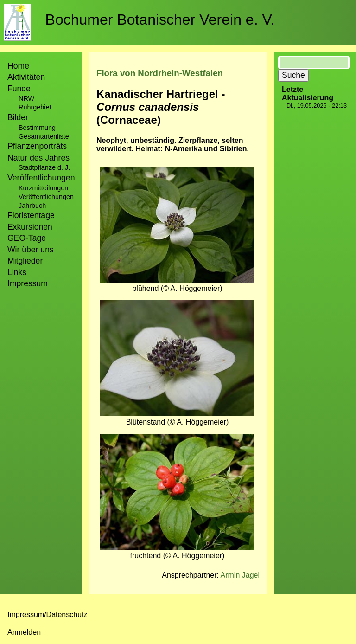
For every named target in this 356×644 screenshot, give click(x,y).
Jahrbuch (32, 206)
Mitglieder (25, 261)
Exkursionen (30, 227)
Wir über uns (31, 250)
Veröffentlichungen (46, 197)
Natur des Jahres (38, 158)
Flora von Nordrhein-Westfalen (160, 73)
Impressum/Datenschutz (48, 615)
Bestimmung (37, 128)
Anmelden (24, 632)
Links (17, 272)
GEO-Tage (27, 238)
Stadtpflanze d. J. (44, 167)
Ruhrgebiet (35, 107)
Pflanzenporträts (37, 146)
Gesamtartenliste (44, 136)
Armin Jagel (240, 575)
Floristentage (31, 215)
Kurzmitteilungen (43, 188)
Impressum (28, 283)
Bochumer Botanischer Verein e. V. (160, 19)
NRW (26, 98)
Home (18, 66)
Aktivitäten (26, 77)
